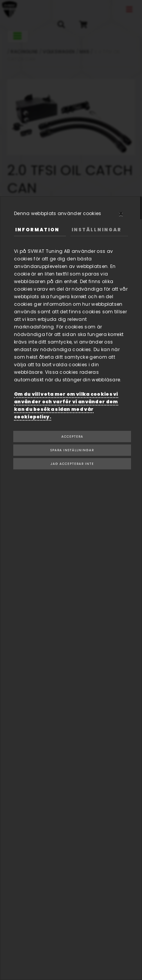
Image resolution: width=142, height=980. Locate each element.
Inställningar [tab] (97, 230)
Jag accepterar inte (72, 464)
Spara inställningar (72, 450)
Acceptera (72, 437)
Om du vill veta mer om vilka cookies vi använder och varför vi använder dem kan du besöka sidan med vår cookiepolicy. (66, 405)
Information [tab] (37, 230)
